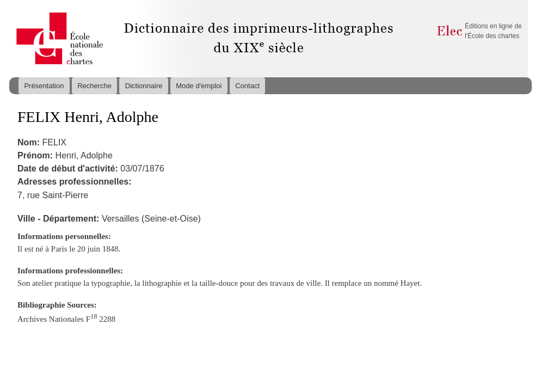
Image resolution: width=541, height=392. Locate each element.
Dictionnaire (144, 86)
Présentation (44, 86)
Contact (247, 86)
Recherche (94, 86)
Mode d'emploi (199, 86)
